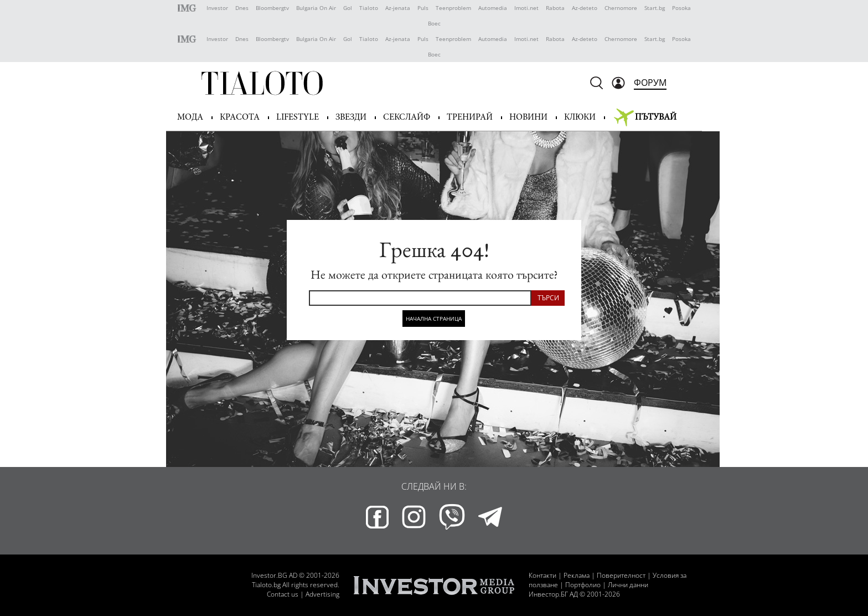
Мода (190, 117)
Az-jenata (398, 8)
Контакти (542, 575)
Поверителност (621, 575)
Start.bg (655, 8)
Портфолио (583, 585)
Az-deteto (585, 8)
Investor (217, 8)
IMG (188, 8)
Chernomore (621, 8)
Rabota (555, 8)
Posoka (681, 8)
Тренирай (470, 117)
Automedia (493, 8)
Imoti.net (526, 8)
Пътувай (656, 117)
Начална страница (434, 319)
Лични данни (628, 585)
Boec (434, 23)
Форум (650, 83)
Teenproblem (453, 8)
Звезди (351, 117)
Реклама (577, 575)
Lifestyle (298, 117)
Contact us (283, 594)
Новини (528, 117)
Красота (240, 117)
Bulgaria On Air (316, 8)
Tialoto (369, 8)
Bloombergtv (272, 8)
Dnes (242, 8)
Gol (348, 8)
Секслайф (407, 117)
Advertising (322, 594)
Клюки (580, 117)
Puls (423, 8)
